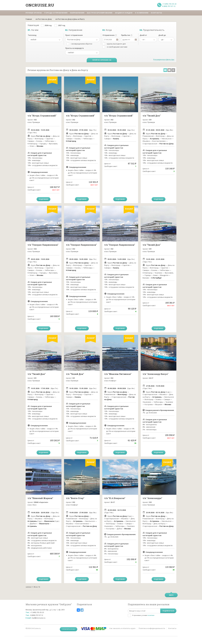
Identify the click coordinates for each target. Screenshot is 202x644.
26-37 (151, 378)
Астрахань (155, 139)
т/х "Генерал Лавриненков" (43, 245)
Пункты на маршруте (75, 48)
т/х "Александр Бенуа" (155, 374)
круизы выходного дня (116, 44)
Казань (116, 139)
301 (150, 120)
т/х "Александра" (152, 498)
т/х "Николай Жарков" (40, 498)
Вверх (171, 595)
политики (151, 615)
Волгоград (122, 394)
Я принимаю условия (143, 615)
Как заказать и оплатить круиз (122, 628)
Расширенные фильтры (164, 59)
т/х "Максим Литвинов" (118, 374)
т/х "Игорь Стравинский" (42, 116)
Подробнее (43, 199)
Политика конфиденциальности (152, 628)
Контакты (172, 628)
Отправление (109, 35)
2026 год (48, 25)
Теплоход (32, 35)
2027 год (62, 25)
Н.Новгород (71, 141)
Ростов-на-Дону (43, 136)
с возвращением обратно (82, 44)
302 (35, 120)
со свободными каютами (117, 47)
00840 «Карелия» (41, 502)
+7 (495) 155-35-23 (169, 4)
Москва (40, 146)
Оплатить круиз (69, 629)
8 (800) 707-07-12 (169, 6)
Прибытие (126, 35)
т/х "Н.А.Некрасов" (115, 498)
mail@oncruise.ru (39, 618)
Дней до (162, 35)
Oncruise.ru (40, 5)
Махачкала (49, 521)
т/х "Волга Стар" (75, 498)
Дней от (143, 35)
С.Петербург (156, 278)
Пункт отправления (74, 35)
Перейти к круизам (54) (102, 60)
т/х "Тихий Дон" (152, 116)
